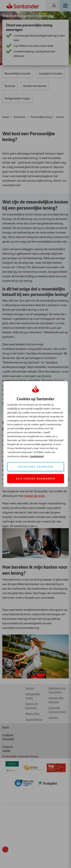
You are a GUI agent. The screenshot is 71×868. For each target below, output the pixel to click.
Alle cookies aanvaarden (36, 479)
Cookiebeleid (37, 456)
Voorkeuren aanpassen (35, 467)
